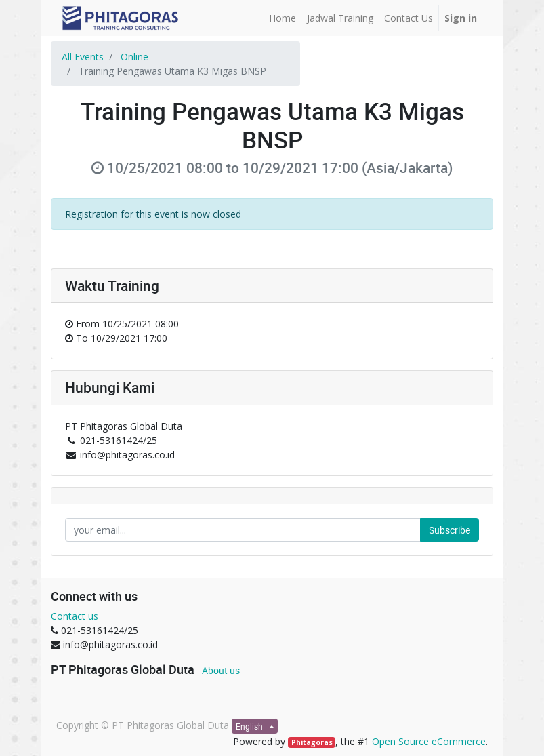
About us (221, 670)
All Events (83, 57)
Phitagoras (312, 742)
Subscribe (449, 530)
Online (134, 57)
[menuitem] (283, 18)
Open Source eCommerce (429, 741)
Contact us (75, 616)
